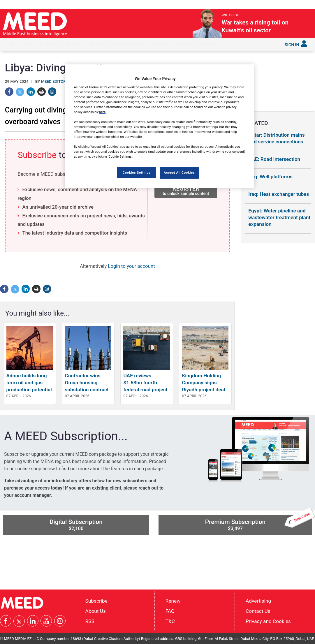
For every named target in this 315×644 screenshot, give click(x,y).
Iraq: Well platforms (270, 177)
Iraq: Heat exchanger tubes (279, 194)
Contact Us (258, 611)
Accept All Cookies (179, 173)
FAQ (170, 611)
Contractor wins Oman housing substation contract (87, 383)
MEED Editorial (56, 81)
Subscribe (206, 44)
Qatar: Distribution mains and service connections (276, 138)
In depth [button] (48, 44)
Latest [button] (29, 44)
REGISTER (186, 190)
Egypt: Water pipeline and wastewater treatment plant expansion (279, 217)
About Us (96, 611)
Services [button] (183, 44)
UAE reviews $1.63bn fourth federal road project (145, 383)
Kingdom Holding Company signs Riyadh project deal (203, 383)
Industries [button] (71, 44)
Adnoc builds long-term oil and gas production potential (29, 383)
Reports (160, 44)
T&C (170, 621)
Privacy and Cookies (268, 621)
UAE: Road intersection (274, 159)
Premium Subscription (259, 523)
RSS (90, 621)
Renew (173, 601)
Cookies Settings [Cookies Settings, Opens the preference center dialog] (137, 173)
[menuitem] (13, 45)
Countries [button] (95, 44)
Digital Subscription (76, 525)
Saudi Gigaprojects (128, 44)
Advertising (258, 601)
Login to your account (131, 266)
